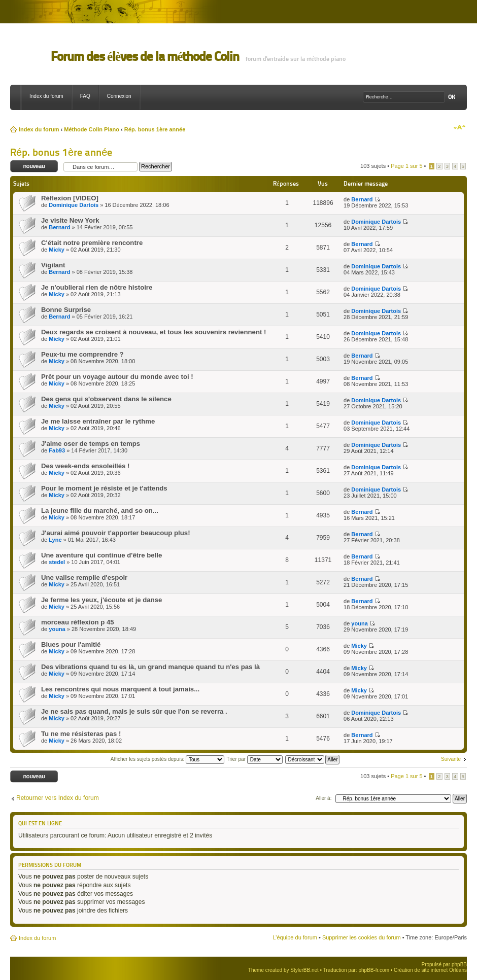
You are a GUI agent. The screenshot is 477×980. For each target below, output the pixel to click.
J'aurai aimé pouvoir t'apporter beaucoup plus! (116, 533)
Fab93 (57, 450)
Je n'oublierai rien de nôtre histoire (97, 287)
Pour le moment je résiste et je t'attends (104, 488)
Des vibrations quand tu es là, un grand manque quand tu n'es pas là (150, 667)
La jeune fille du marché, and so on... (100, 511)
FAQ (85, 96)
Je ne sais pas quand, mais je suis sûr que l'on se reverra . (134, 711)
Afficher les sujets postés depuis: (167, 759)
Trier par (255, 759)
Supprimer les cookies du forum (362, 937)
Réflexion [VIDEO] (70, 198)
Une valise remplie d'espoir (84, 577)
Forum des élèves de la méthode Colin (145, 57)
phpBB (459, 965)
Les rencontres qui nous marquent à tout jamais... (120, 689)
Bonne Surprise (66, 310)
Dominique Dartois (74, 205)
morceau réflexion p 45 (78, 622)
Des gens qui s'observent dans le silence (106, 399)
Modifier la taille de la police (459, 127)
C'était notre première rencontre (92, 243)
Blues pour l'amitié (71, 644)
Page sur (406, 166)
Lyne (55, 540)
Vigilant (53, 265)
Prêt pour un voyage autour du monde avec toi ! (117, 377)
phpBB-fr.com (374, 970)
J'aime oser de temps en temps (91, 444)
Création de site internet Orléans (430, 970)
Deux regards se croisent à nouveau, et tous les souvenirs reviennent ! (154, 332)
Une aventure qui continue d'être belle (101, 555)
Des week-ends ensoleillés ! (85, 466)
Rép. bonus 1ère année (155, 129)
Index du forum (46, 96)
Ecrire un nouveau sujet (34, 167)
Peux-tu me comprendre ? (82, 354)
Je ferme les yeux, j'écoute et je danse (101, 600)
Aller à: (323, 798)
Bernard (362, 199)
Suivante (451, 759)
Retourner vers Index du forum (58, 798)
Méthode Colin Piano (92, 129)
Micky (57, 250)
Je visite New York (70, 220)
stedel (57, 562)
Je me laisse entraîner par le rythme (98, 421)
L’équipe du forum (295, 937)
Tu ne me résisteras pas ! (81, 734)
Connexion (119, 96)
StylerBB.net (304, 970)
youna (57, 629)
